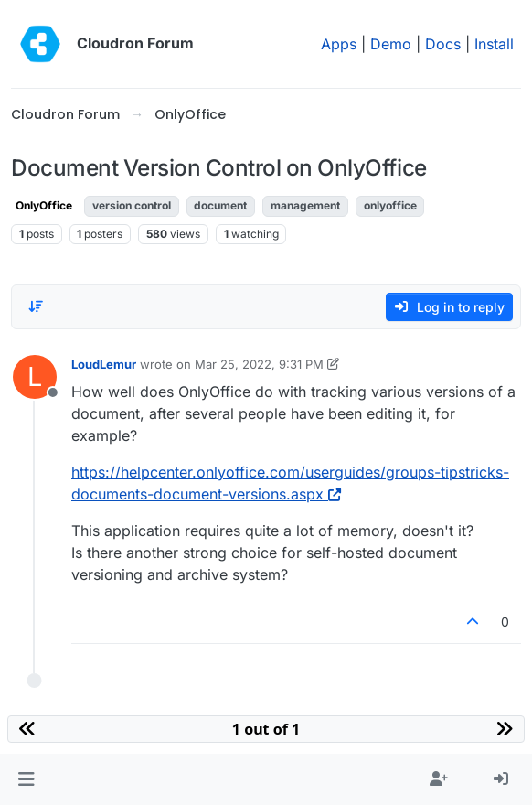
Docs (443, 44)
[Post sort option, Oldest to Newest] (36, 306)
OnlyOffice (44, 205)
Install (494, 44)
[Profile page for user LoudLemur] (35, 377)
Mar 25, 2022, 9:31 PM (259, 364)
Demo (391, 44)
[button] (26, 779)
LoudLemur (104, 364)
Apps (339, 44)
